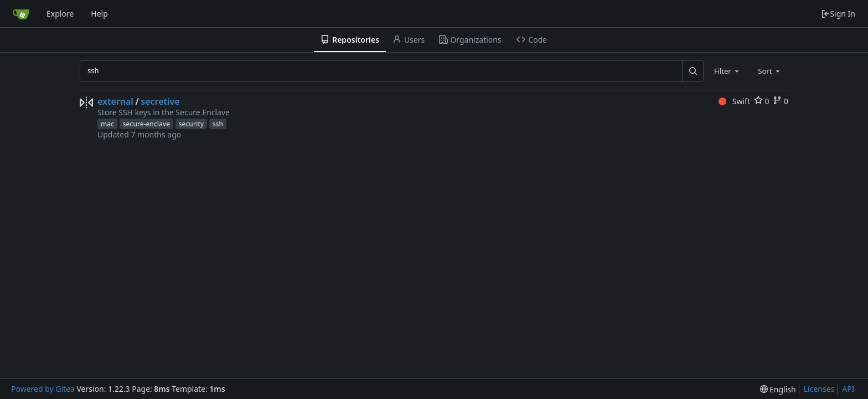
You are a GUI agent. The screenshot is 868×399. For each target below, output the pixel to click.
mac (107, 124)
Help (99, 14)
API (848, 389)
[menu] (778, 389)
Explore (60, 14)
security (191, 124)
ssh (218, 124)
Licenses (819, 389)
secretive (160, 101)
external (115, 101)
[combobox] (727, 71)
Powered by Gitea (43, 389)
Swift (734, 101)
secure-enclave (146, 124)
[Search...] (693, 71)
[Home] (21, 14)
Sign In (838, 14)
